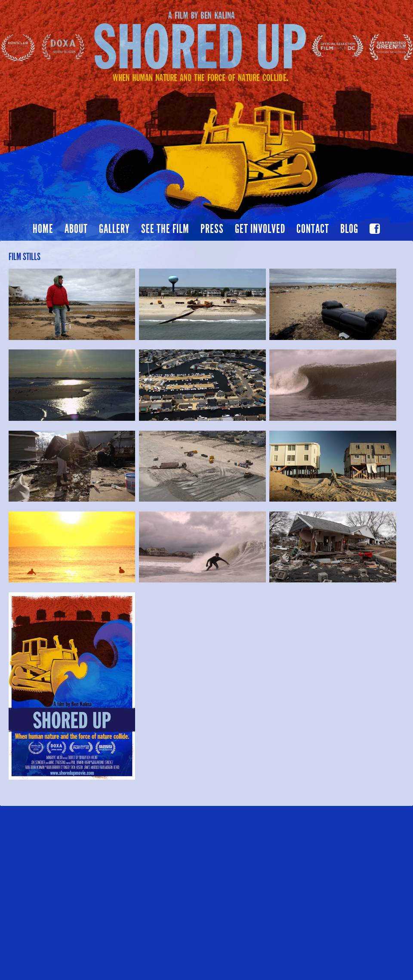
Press (212, 229)
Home (43, 229)
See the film (165, 229)
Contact (313, 229)
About (76, 229)
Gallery (114, 229)
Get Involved (260, 229)
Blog (349, 229)
